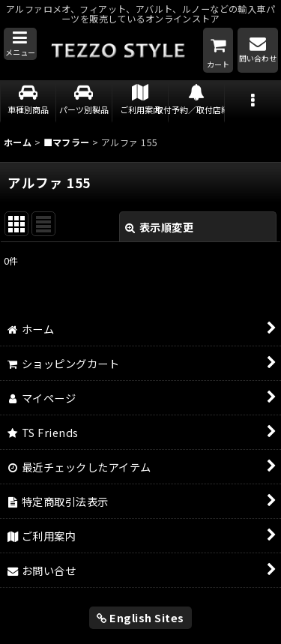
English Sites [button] (140, 617)
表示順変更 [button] (159, 227)
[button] (20, 44)
